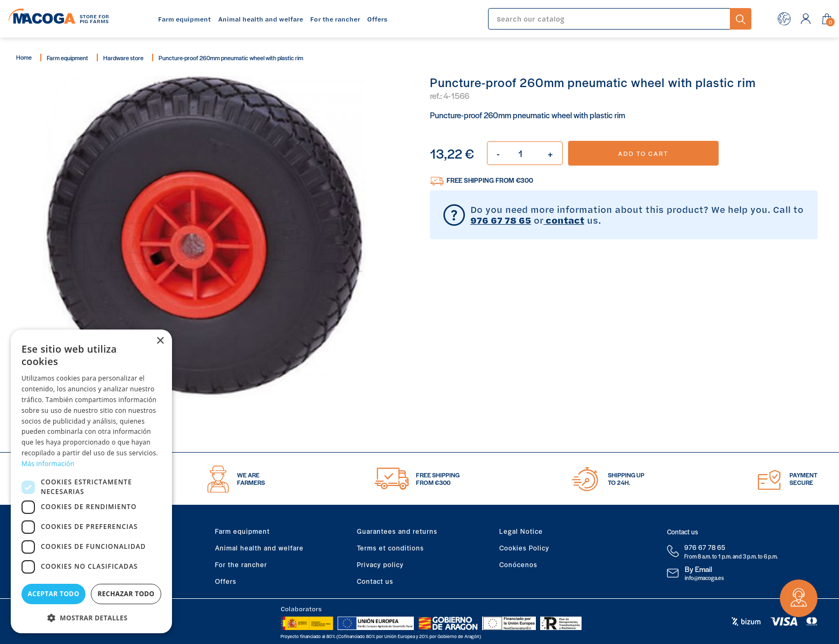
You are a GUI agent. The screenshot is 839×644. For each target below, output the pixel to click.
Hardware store (123, 58)
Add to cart (643, 153)
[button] (91, 617)
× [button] (160, 341)
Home (24, 57)
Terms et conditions (390, 548)
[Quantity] (525, 153)
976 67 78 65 (501, 220)
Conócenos (518, 564)
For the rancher (241, 564)
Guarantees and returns (397, 531)
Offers (226, 581)
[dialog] (91, 481)
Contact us (375, 581)
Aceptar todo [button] (53, 594)
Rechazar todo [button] (126, 594)
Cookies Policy (524, 548)
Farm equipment (67, 58)
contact (564, 220)
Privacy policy (380, 564)
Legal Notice (521, 531)
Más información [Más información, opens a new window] (48, 464)
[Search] (609, 19)
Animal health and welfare (259, 548)
